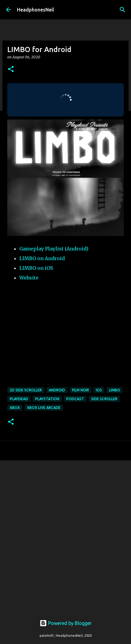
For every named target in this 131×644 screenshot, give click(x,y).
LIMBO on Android (42, 258)
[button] (11, 69)
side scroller (104, 399)
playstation (47, 399)
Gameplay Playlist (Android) (54, 249)
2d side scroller (26, 390)
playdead (19, 399)
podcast (75, 399)
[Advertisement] (65, 535)
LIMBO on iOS (36, 268)
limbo (115, 390)
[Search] (123, 10)
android (57, 390)
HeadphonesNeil (36, 10)
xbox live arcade (44, 408)
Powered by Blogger (66, 623)
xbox (15, 408)
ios (99, 390)
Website (29, 278)
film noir (80, 390)
